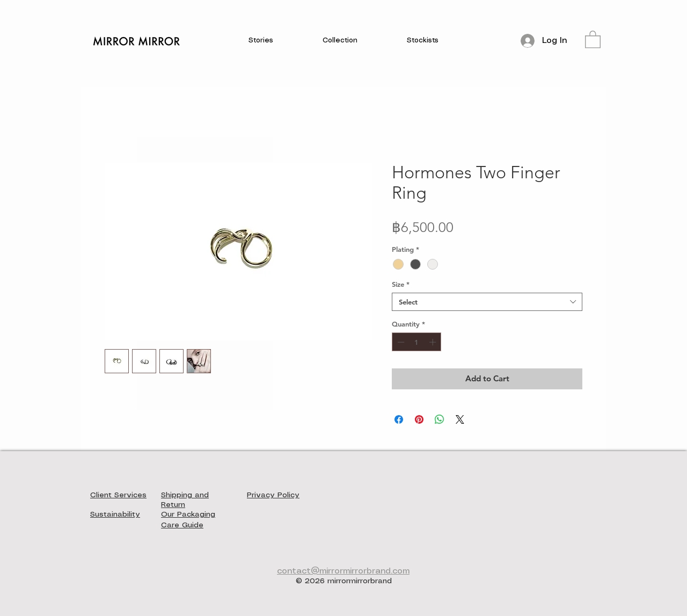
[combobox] (487, 302)
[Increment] (434, 342)
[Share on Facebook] (399, 419)
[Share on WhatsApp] (440, 419)
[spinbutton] (417, 342)
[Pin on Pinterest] (419, 419)
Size (401, 284)
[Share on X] (460, 419)
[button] (261, 41)
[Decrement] (400, 342)
